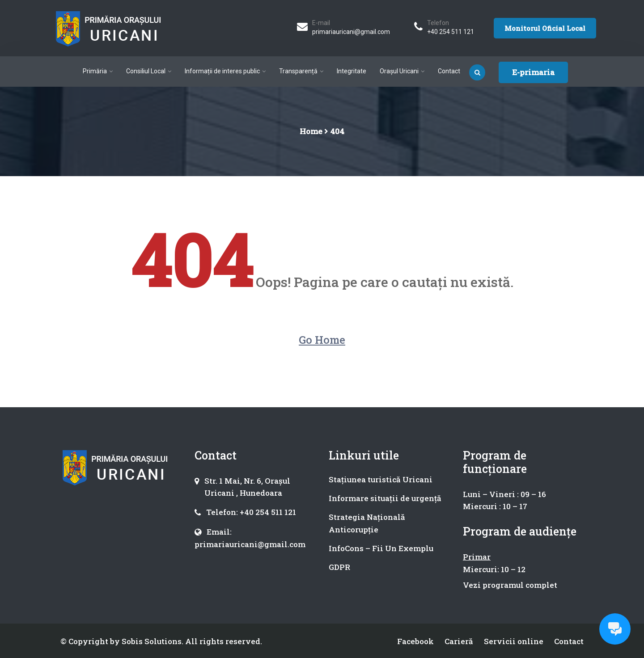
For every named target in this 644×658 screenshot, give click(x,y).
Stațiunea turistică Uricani (381, 479)
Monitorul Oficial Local (545, 28)
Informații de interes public (222, 71)
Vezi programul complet (510, 585)
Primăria (95, 71)
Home (311, 131)
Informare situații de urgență (385, 498)
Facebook (415, 641)
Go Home (322, 340)
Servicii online (514, 641)
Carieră (459, 641)
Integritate (352, 71)
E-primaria (533, 72)
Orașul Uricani (399, 71)
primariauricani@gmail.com (351, 32)
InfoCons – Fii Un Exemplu (381, 548)
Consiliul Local (146, 71)
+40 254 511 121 (451, 32)
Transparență (298, 71)
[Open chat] (615, 629)
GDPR (339, 567)
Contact (449, 71)
